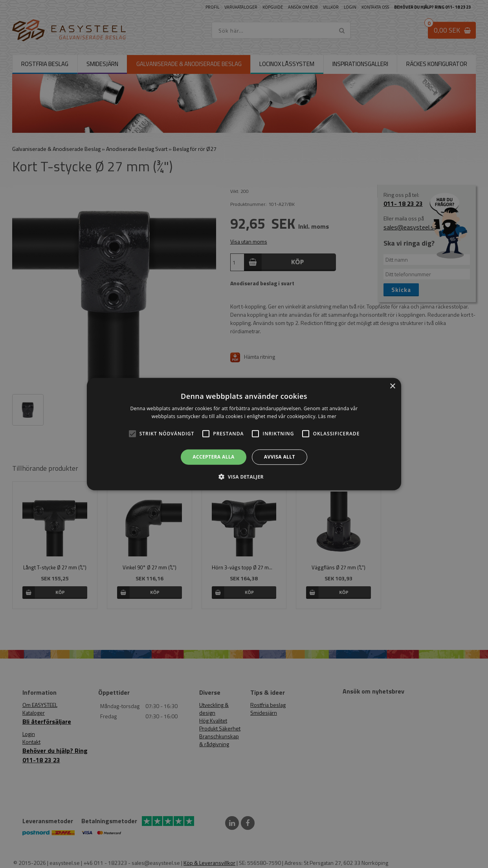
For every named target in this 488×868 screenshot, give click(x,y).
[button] (132, 434)
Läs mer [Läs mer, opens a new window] (327, 416)
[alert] (244, 434)
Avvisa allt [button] (280, 457)
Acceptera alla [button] (214, 457)
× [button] (392, 386)
